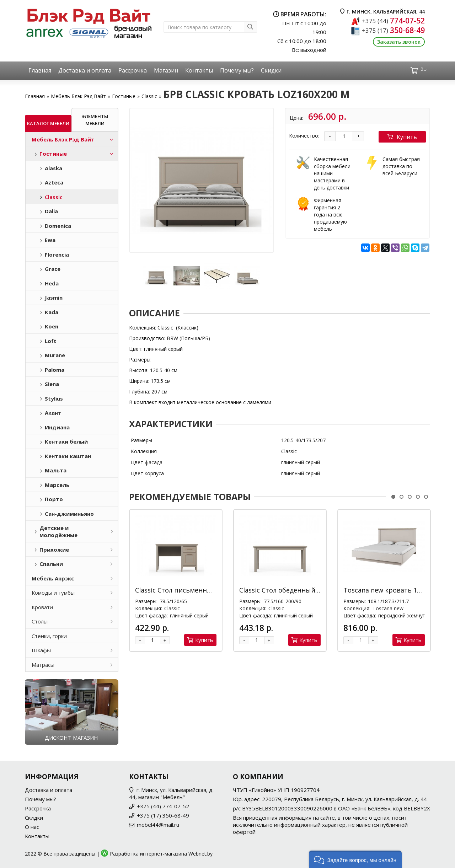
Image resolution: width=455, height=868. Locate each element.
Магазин (166, 70)
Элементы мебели (95, 120)
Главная (40, 70)
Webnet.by (200, 854)
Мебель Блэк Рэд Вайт (78, 96)
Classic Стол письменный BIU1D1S (190, 590)
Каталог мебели (48, 123)
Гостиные (124, 96)
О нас (32, 827)
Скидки (271, 70)
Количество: (304, 136)
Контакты (199, 70)
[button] (355, 859)
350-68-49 (393, 30)
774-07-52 (393, 21)
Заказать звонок (399, 42)
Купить (402, 137)
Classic (149, 96)
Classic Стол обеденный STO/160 (291, 590)
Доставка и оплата (85, 70)
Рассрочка (133, 70)
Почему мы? (237, 70)
